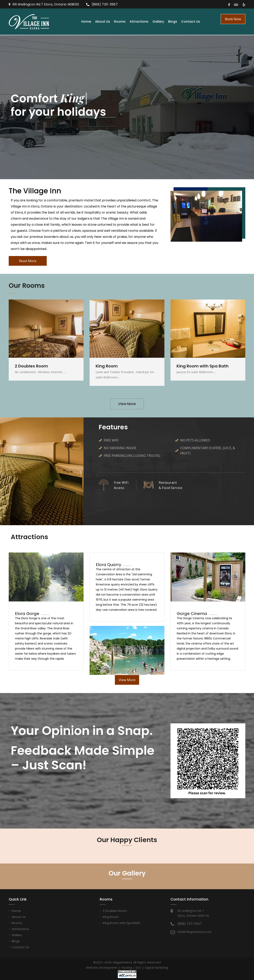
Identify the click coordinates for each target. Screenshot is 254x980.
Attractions (139, 22)
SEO (138, 967)
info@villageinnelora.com (195, 932)
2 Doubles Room (115, 911)
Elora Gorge (27, 614)
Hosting (126, 967)
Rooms (120, 22)
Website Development (102, 967)
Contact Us (191, 22)
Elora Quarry (108, 565)
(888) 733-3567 (105, 4)
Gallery (158, 22)
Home (86, 22)
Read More (28, 261)
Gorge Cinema (192, 614)
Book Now (233, 19)
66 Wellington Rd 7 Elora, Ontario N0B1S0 (46, 4)
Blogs (173, 22)
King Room (111, 917)
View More (127, 404)
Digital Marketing (157, 967)
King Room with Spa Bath (122, 923)
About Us (103, 22)
